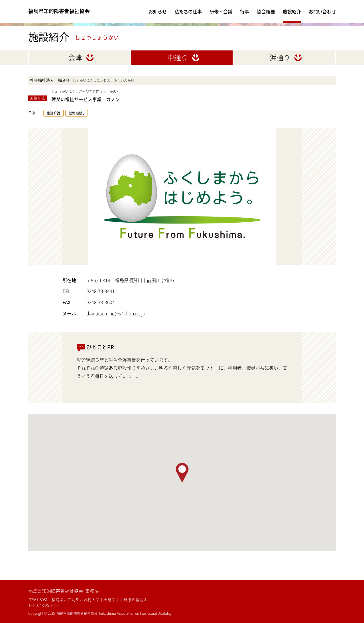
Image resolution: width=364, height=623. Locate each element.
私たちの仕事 (188, 11)
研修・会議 (221, 11)
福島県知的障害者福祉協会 (66, 11)
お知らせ (158, 11)
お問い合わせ (322, 11)
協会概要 (266, 11)
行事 (245, 11)
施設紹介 (292, 11)
